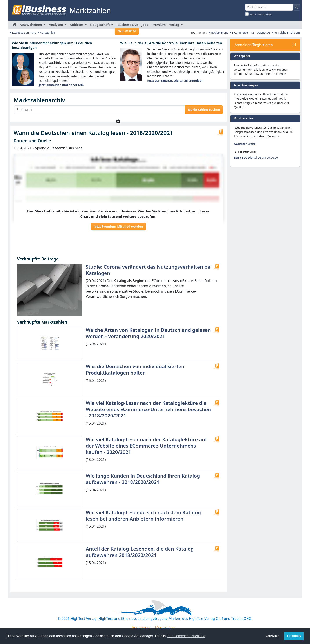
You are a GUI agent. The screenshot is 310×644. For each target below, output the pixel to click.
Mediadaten (165, 627)
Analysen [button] (56, 25)
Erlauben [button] (294, 636)
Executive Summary (23, 33)
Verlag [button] (175, 25)
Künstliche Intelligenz (286, 33)
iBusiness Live (127, 26)
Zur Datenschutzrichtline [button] (186, 636)
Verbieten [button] (273, 636)
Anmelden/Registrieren (254, 45)
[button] (118, 121)
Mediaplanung (219, 33)
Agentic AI (263, 33)
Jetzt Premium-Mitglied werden (118, 226)
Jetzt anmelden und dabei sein (61, 85)
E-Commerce (239, 33)
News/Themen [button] (31, 25)
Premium (159, 25)
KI (252, 33)
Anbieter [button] (77, 25)
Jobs (145, 25)
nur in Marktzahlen (261, 14)
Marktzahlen (46, 33)
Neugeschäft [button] (100, 25)
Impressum (141, 627)
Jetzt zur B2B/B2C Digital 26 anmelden (175, 81)
